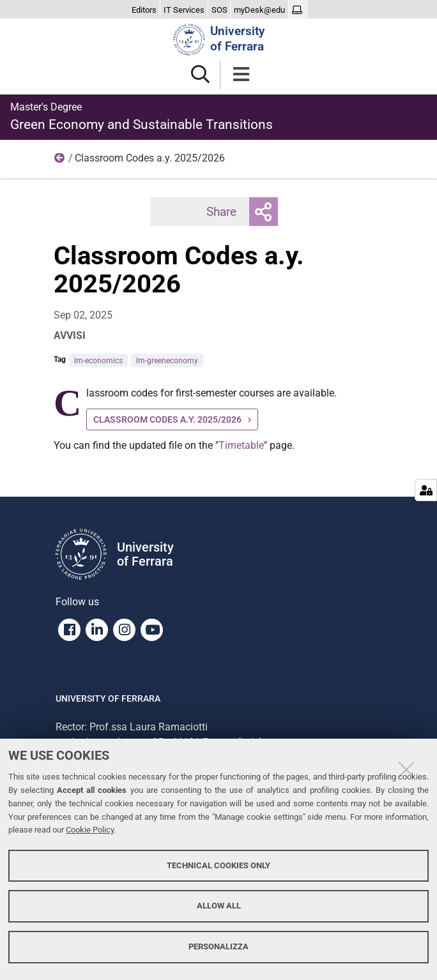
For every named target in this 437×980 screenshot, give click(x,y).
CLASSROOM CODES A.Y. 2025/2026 (167, 419)
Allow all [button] (219, 906)
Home (60, 161)
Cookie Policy (90, 830)
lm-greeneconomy (167, 361)
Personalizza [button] (218, 946)
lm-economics (98, 361)
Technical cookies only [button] (218, 865)
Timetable (241, 445)
